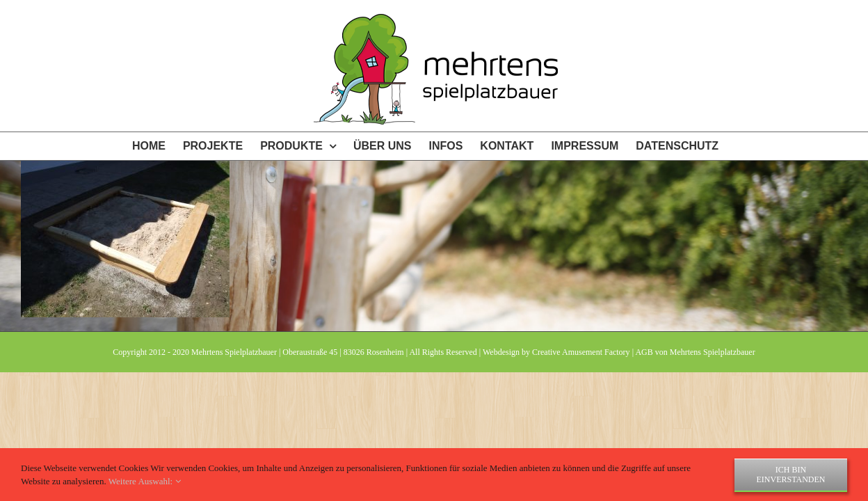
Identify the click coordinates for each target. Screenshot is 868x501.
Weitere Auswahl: (145, 481)
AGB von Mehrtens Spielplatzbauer (695, 352)
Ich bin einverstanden (791, 475)
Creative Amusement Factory (581, 352)
